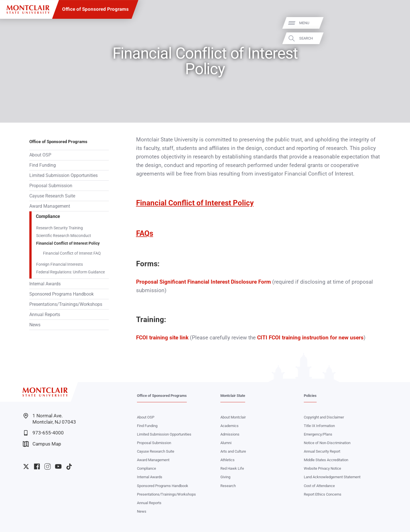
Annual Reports (45, 315)
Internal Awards (45, 284)
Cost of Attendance (319, 486)
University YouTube (58, 466)
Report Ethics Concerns (323, 494)
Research (228, 486)
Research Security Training (60, 228)
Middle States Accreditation (326, 460)
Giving (225, 477)
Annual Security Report (322, 451)
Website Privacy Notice (322, 468)
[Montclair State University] (28, 10)
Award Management (50, 206)
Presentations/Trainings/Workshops (66, 304)
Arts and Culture (233, 451)
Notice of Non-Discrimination (327, 443)
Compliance (48, 216)
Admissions (230, 434)
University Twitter (26, 466)
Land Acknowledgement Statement (332, 477)
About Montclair (233, 417)
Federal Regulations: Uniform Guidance (70, 272)
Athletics (227, 460)
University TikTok (69, 466)
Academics (229, 426)
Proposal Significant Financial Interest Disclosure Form (204, 282)
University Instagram (47, 466)
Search (397, 38)
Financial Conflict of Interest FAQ (72, 253)
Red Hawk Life (232, 468)
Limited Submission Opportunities (63, 175)
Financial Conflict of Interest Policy (68, 243)
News (35, 325)
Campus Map (42, 444)
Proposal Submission (51, 186)
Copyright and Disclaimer (324, 417)
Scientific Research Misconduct (64, 236)
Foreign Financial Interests (60, 264)
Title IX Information (319, 426)
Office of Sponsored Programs (95, 9)
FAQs (145, 233)
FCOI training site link (162, 338)
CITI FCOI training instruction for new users (310, 338)
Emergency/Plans (318, 434)
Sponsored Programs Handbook (61, 294)
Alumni (226, 443)
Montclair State (233, 396)
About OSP (40, 155)
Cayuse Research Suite (52, 196)
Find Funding (43, 165)
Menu (395, 23)
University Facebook (37, 466)
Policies (310, 396)
